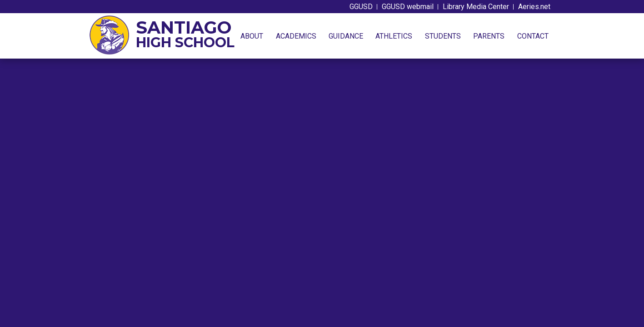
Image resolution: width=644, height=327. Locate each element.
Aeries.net (534, 7)
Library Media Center (476, 7)
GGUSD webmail (408, 7)
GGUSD (361, 7)
